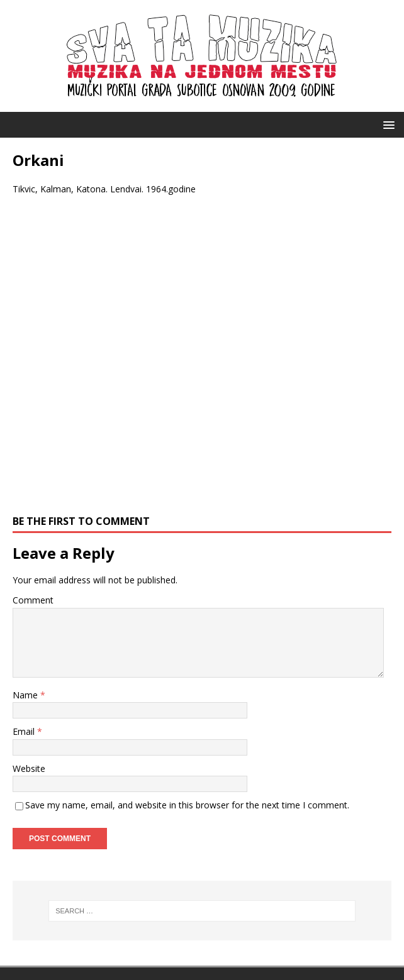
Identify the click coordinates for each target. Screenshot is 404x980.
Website (29, 768)
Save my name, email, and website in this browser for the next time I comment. (187, 805)
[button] (387, 124)
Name (26, 695)
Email (25, 731)
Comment (33, 600)
